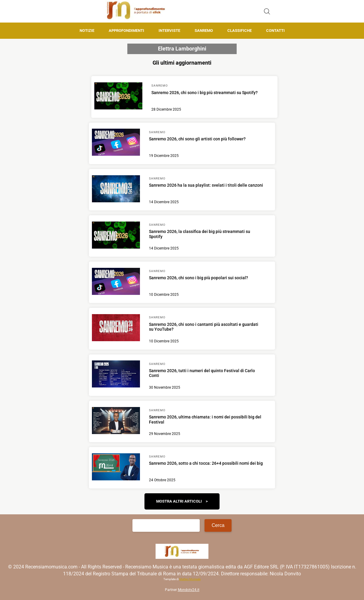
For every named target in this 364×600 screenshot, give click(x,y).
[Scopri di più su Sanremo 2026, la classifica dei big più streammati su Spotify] (116, 236)
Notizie (87, 31)
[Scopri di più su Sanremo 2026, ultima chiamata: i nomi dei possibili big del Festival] (116, 421)
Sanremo (204, 31)
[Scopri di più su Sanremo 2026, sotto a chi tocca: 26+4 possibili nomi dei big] (116, 468)
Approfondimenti (126, 31)
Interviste (169, 31)
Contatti (275, 31)
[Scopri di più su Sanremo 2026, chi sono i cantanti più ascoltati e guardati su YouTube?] (116, 329)
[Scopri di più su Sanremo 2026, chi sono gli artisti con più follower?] (116, 143)
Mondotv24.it (189, 590)
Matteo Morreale (190, 579)
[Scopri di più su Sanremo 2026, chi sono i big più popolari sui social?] (116, 282)
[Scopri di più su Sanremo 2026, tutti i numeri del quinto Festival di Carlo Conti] (116, 375)
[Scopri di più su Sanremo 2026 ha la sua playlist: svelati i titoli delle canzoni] (116, 190)
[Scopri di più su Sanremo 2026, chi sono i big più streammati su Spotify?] (118, 97)
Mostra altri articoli (179, 501)
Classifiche (240, 31)
